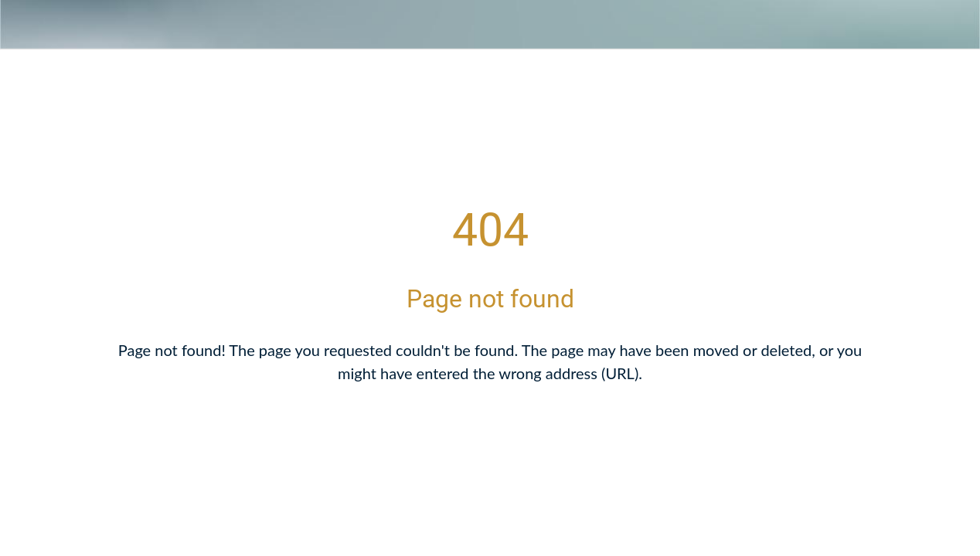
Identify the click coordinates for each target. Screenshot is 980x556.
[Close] (25, 25)
